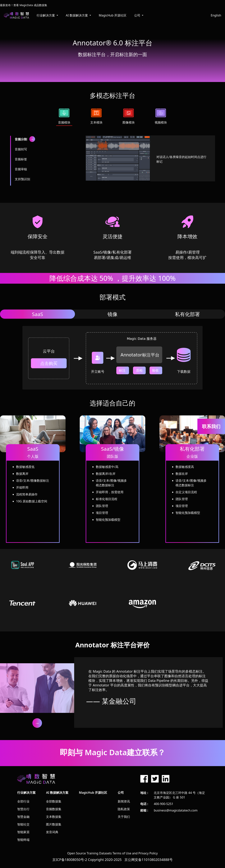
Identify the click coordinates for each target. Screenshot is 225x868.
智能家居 (23, 832)
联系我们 (211, 426)
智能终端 (23, 840)
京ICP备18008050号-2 (70, 860)
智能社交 (23, 824)
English (216, 15)
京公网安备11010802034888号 (149, 860)
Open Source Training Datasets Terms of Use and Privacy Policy (112, 853)
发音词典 (52, 832)
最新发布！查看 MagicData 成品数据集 (24, 5)
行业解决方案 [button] (46, 15)
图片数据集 (54, 824)
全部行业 (23, 801)
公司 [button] (138, 15)
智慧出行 (23, 809)
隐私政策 (124, 809)
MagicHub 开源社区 (113, 15)
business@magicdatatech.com (176, 810)
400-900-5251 (163, 804)
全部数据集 (54, 801)
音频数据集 (54, 809)
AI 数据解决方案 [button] (77, 15)
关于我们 (124, 817)
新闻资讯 (124, 801)
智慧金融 (23, 817)
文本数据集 (54, 817)
